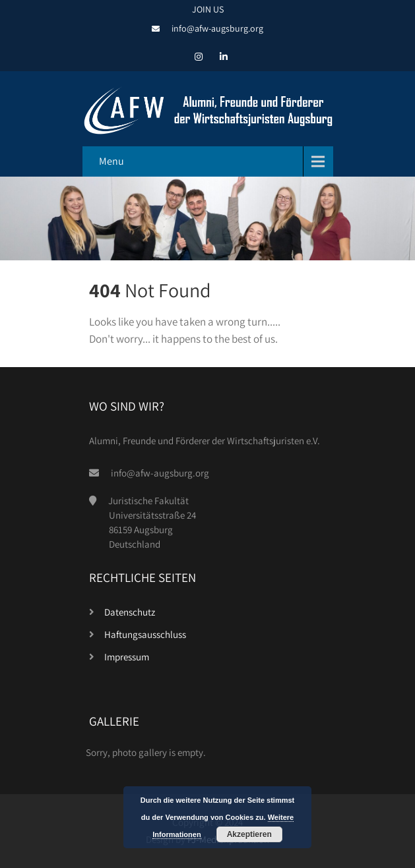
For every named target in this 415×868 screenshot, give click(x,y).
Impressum (127, 657)
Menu (112, 161)
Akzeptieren (249, 834)
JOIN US (208, 9)
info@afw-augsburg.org (217, 28)
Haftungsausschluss (145, 634)
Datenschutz (130, 612)
